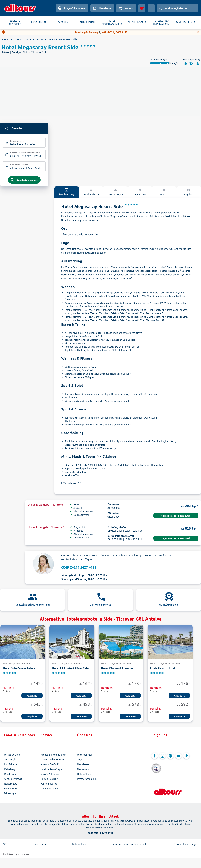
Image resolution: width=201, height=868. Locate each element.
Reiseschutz (11, 785)
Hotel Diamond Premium (117, 670)
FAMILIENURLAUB (186, 22)
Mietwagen (10, 795)
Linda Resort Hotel (163, 670)
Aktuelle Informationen (53, 756)
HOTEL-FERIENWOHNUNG (112, 22)
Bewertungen (115, 194)
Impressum (40, 843)
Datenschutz (84, 776)
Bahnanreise (11, 790)
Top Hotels (10, 761)
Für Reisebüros (49, 785)
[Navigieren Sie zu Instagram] (163, 758)
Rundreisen (10, 776)
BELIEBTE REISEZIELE (15, 22)
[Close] (198, 32)
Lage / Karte (140, 194)
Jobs (80, 761)
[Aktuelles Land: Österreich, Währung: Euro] (151, 8)
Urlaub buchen (12, 756)
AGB (5, 843)
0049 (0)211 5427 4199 (79, 569)
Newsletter (83, 766)
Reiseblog (10, 771)
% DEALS (63, 22)
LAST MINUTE (39, 22)
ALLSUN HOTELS (137, 22)
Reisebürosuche (49, 780)
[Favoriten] (142, 8)
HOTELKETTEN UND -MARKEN (161, 22)
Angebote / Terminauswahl (176, 518)
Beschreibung (67, 194)
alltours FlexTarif (50, 766)
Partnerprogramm (87, 780)
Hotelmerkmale (91, 194)
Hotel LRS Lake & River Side (70, 670)
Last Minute (11, 766)
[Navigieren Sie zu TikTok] (186, 758)
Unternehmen (85, 756)
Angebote (189, 194)
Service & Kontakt (50, 776)
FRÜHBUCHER (87, 22)
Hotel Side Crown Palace (19, 670)
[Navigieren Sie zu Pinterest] (170, 758)
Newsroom (83, 771)
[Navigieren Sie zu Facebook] (155, 758)
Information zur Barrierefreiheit (130, 843)
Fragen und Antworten (53, 761)
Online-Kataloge (50, 790)
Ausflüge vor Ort (13, 780)
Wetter (164, 194)
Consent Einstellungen (186, 843)
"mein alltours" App (51, 771)
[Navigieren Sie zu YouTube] (178, 758)
